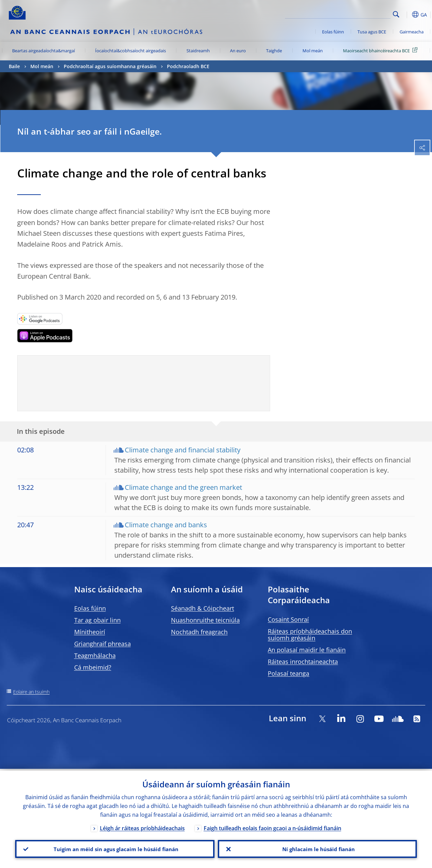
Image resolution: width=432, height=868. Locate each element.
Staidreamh (198, 51)
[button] (407, 15)
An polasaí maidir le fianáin (307, 650)
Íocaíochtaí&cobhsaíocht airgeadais (131, 51)
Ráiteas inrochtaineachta (303, 662)
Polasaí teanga (289, 673)
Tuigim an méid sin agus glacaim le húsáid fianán (115, 848)
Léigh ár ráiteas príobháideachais (142, 827)
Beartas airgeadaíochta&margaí (44, 51)
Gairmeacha (412, 32)
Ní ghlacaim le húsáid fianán (317, 848)
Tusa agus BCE (372, 32)
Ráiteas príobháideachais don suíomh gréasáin (310, 635)
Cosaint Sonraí (288, 619)
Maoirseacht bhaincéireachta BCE (381, 50)
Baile (14, 66)
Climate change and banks (166, 525)
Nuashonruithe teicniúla (205, 620)
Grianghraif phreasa (103, 644)
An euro (238, 51)
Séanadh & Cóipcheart (203, 608)
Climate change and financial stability (183, 450)
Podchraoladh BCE (188, 66)
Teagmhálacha (95, 655)
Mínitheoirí (90, 632)
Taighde (274, 51)
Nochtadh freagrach (199, 632)
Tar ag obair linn (97, 620)
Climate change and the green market (183, 487)
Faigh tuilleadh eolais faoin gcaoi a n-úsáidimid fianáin (272, 827)
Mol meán (313, 51)
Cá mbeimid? (93, 667)
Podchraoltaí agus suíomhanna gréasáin (110, 66)
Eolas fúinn (333, 32)
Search (396, 14)
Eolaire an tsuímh (31, 692)
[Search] (357, 13)
